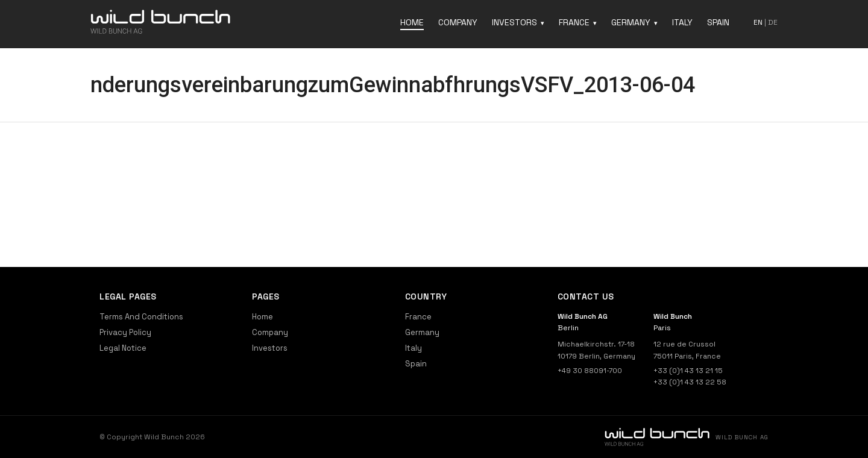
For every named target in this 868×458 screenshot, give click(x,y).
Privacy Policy (125, 332)
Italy (682, 22)
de (773, 22)
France (574, 22)
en (758, 22)
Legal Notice (123, 348)
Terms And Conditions (141, 317)
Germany (631, 22)
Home (412, 22)
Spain (718, 22)
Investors (514, 22)
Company (458, 22)
